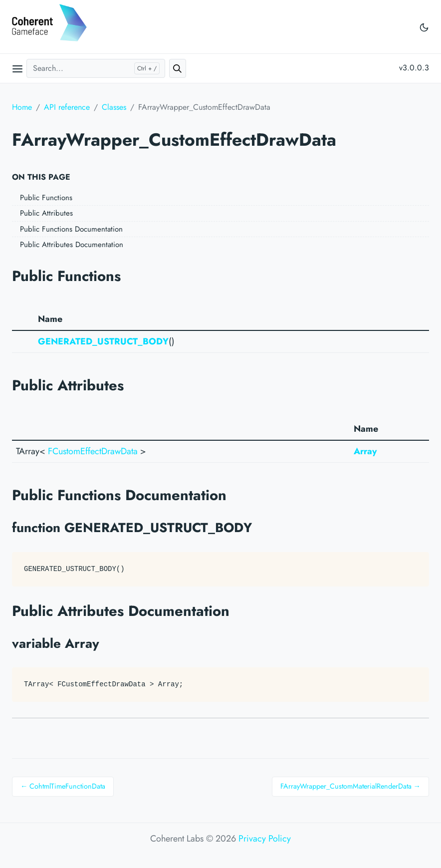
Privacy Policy (265, 839)
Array (365, 451)
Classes (114, 107)
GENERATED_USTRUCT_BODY (103, 341)
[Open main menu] (17, 68)
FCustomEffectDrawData (93, 451)
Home (22, 107)
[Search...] (96, 68)
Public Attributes (46, 213)
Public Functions (46, 198)
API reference (67, 107)
